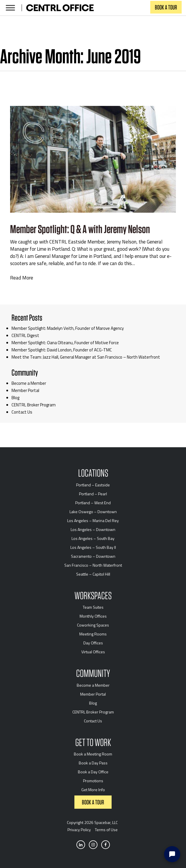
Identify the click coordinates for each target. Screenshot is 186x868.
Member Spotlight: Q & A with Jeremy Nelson (80, 229)
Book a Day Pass (93, 763)
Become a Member (29, 383)
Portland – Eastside (93, 485)
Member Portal (25, 390)
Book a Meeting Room (93, 754)
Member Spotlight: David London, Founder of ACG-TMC (62, 350)
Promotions (93, 781)
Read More (22, 278)
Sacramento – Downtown (93, 556)
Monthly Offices (93, 616)
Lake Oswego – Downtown (93, 512)
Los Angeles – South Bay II (93, 547)
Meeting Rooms (93, 634)
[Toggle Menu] (10, 8)
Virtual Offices (93, 652)
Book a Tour (166, 7)
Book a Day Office (93, 772)
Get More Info (93, 790)
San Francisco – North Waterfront (93, 565)
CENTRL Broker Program (34, 405)
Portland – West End (93, 503)
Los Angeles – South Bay (93, 538)
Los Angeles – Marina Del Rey (93, 520)
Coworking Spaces (93, 625)
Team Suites (93, 607)
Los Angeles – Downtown (93, 529)
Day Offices (93, 643)
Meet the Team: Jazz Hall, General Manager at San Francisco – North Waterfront (86, 357)
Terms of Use (106, 830)
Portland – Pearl (93, 494)
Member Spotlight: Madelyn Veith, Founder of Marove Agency (68, 328)
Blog (15, 398)
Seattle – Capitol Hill (93, 574)
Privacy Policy (79, 830)
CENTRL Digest (25, 335)
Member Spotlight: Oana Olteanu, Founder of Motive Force (65, 343)
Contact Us (22, 412)
